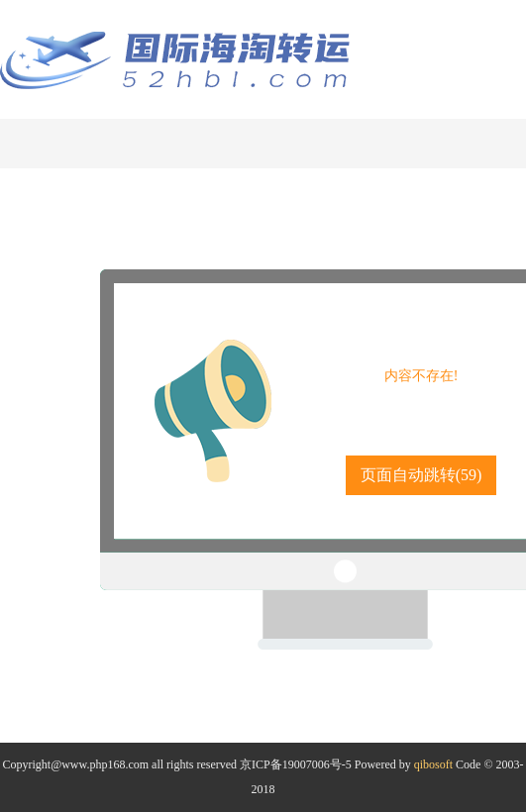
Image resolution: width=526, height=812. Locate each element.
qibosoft (433, 764)
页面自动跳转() (421, 475)
